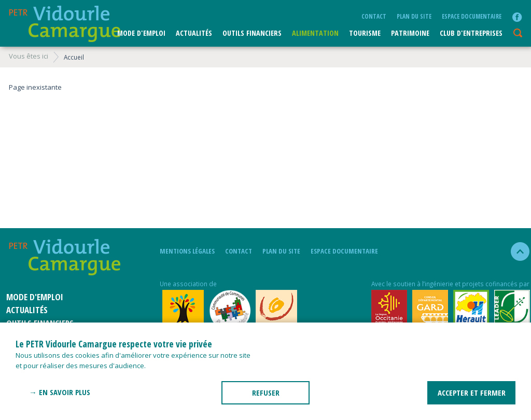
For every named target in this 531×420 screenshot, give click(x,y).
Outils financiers (252, 33)
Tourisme (365, 33)
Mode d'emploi (141, 33)
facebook (517, 17)
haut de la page (516, 251)
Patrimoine (410, 33)
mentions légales (187, 251)
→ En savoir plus (60, 392)
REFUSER (266, 393)
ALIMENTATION (315, 33)
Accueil (74, 57)
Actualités (194, 33)
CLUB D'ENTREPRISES (471, 33)
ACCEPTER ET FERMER (472, 393)
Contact (374, 16)
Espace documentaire (472, 16)
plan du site (414, 16)
